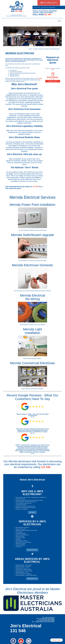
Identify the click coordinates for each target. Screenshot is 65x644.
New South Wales (28, 571)
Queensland (28, 566)
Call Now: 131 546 (56, 640)
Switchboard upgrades (21, 544)
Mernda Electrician (55, 49)
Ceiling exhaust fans (20, 536)
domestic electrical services (37, 291)
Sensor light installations (21, 533)
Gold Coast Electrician (20, 574)
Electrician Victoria (44, 49)
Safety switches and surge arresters (23, 542)
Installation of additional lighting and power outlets (26, 530)
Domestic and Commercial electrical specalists (26, 508)
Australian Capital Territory (31, 575)
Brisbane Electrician (20, 566)
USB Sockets (19, 547)
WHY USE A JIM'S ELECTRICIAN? (32, 493)
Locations (35, 49)
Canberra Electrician (20, 575)
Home (30, 49)
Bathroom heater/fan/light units (22, 535)
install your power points (36, 230)
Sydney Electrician (20, 571)
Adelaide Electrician (20, 565)
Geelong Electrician (20, 572)
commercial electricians (37, 389)
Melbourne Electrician (20, 568)
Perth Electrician (19, 569)
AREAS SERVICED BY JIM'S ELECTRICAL (32, 560)
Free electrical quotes (20, 499)
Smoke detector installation (21, 541)
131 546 (40, 78)
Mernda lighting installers (34, 358)
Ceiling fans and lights (20, 538)
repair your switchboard (36, 260)
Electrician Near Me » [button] (32, 579)
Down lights (18, 539)
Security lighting (19, 532)
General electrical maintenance (22, 528)
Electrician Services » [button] (32, 550)
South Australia (28, 565)
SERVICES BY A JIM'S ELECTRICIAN (32, 523)
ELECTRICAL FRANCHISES (48, 7)
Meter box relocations (20, 545)
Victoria (28, 568)
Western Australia (27, 569)
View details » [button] (32, 512)
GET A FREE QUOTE (49, 3)
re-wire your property (39, 325)
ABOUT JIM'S (37, 7)
